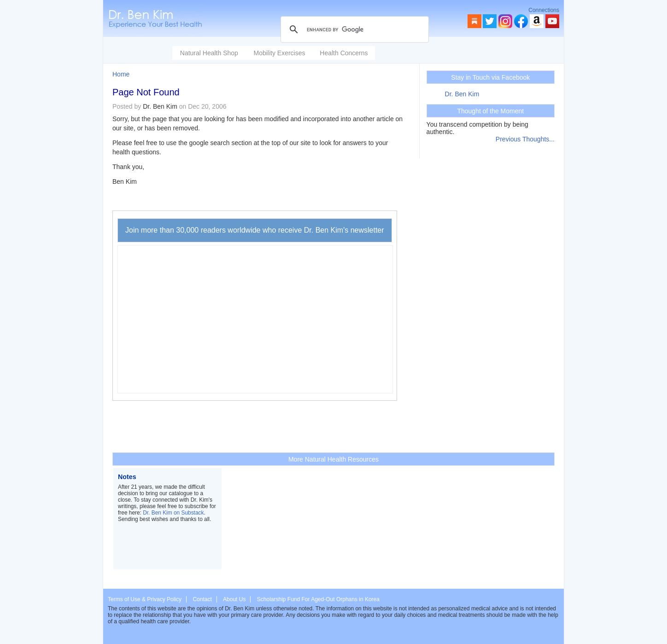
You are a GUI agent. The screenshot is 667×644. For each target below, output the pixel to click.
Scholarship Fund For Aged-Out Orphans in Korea (318, 599)
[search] (353, 29)
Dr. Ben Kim (462, 94)
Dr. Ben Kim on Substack (173, 513)
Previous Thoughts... (525, 139)
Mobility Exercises (279, 53)
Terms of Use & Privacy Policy (145, 599)
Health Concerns (344, 53)
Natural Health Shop (209, 53)
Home (121, 74)
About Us (234, 599)
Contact (202, 599)
